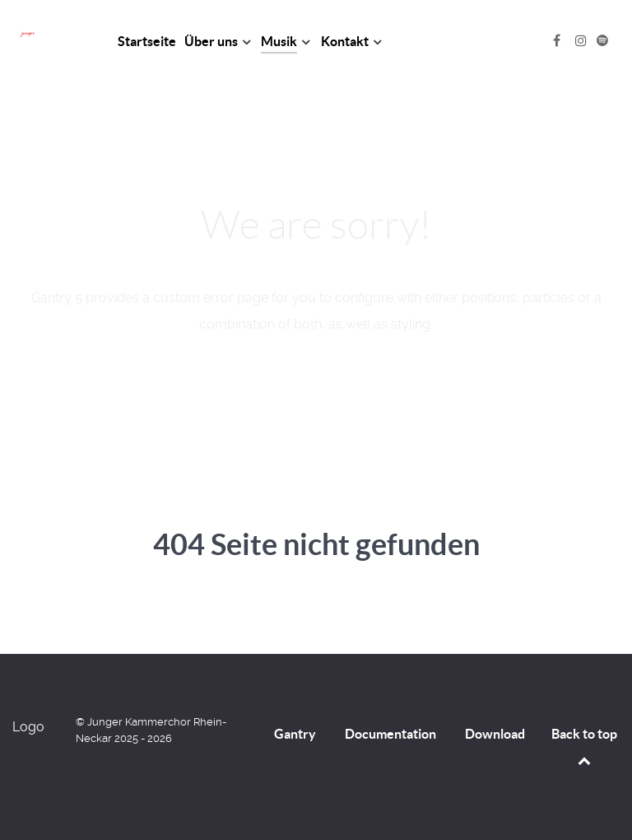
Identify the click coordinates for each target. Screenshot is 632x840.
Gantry (295, 734)
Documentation (390, 734)
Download (495, 734)
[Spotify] (602, 41)
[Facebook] (558, 41)
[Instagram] (583, 41)
